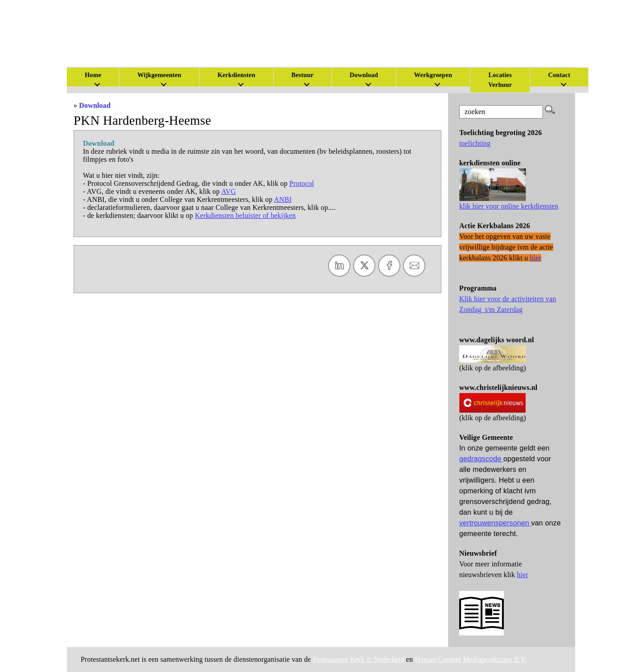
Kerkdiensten (237, 75)
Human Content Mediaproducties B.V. (471, 659)
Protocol (302, 183)
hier (523, 575)
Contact (559, 75)
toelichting (475, 143)
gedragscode (481, 459)
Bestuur (303, 75)
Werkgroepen (433, 75)
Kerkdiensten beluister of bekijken (245, 215)
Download (95, 105)
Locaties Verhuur (500, 80)
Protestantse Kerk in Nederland (359, 659)
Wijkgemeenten (159, 75)
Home (93, 75)
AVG (228, 191)
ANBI (283, 199)
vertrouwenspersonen (495, 523)
